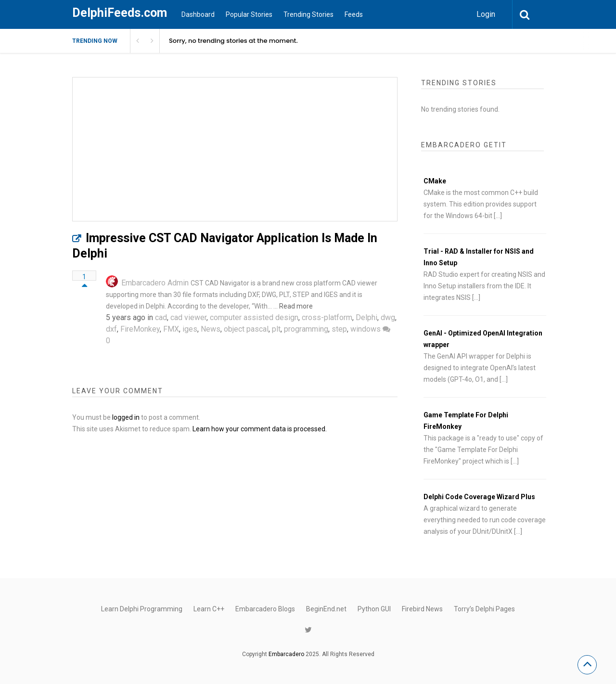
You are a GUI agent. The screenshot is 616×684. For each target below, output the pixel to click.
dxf (111, 329)
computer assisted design (254, 317)
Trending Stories (308, 14)
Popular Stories (249, 14)
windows (366, 329)
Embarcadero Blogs (265, 609)
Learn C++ (209, 609)
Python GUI (374, 609)
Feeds (354, 14)
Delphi (366, 317)
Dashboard (198, 14)
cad (161, 317)
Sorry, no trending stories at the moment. (233, 41)
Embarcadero (286, 654)
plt (276, 329)
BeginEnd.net (326, 609)
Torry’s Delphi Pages (484, 609)
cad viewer (188, 317)
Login (486, 14)
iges (190, 329)
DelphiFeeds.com (120, 13)
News (211, 329)
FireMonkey (140, 329)
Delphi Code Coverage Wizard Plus (479, 497)
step (339, 329)
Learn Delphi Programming (142, 609)
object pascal (246, 329)
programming (306, 329)
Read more (296, 306)
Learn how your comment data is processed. (260, 429)
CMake (435, 181)
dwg (388, 317)
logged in (126, 417)
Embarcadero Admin (155, 283)
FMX (171, 329)
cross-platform (327, 317)
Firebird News (422, 609)
